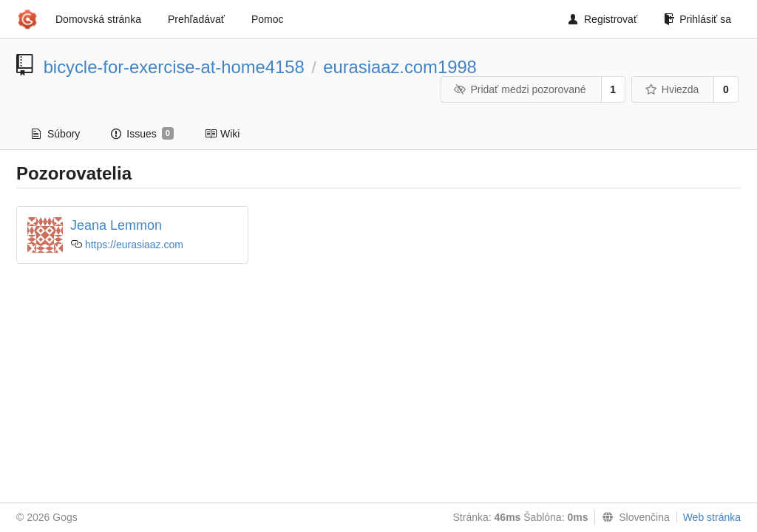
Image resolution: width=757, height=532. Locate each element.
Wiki (222, 134)
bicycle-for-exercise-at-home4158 (174, 67)
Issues (142, 134)
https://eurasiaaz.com (134, 245)
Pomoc (268, 19)
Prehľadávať (196, 19)
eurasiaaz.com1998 (400, 67)
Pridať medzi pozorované (520, 89)
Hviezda (672, 89)
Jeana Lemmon (116, 225)
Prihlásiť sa (697, 19)
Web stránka (712, 517)
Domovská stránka (98, 19)
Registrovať (603, 19)
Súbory (56, 134)
